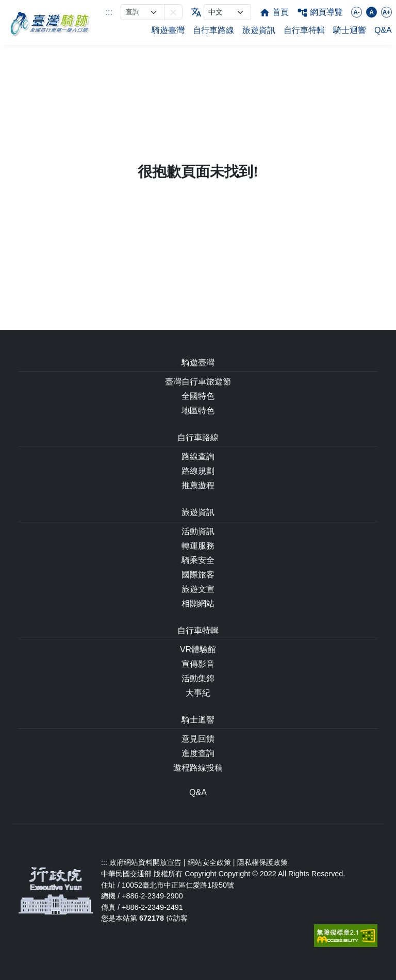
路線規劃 (198, 471)
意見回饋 (198, 739)
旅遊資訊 (259, 30)
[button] (173, 12)
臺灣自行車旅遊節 (198, 382)
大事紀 (198, 693)
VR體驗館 (198, 649)
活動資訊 (198, 531)
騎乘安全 (198, 560)
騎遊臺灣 (168, 30)
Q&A (383, 30)
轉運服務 (198, 546)
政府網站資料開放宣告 (145, 862)
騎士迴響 (350, 30)
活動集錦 (198, 678)
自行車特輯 (304, 30)
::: (109, 12)
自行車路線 (213, 30)
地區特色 (198, 411)
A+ (387, 12)
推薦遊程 (198, 485)
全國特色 (198, 396)
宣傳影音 (198, 664)
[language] (227, 12)
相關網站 (198, 604)
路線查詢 (198, 456)
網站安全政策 (209, 862)
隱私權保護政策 (262, 862)
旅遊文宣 (198, 589)
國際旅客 (198, 575)
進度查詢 (198, 753)
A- (357, 12)
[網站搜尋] (143, 12)
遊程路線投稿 (198, 768)
